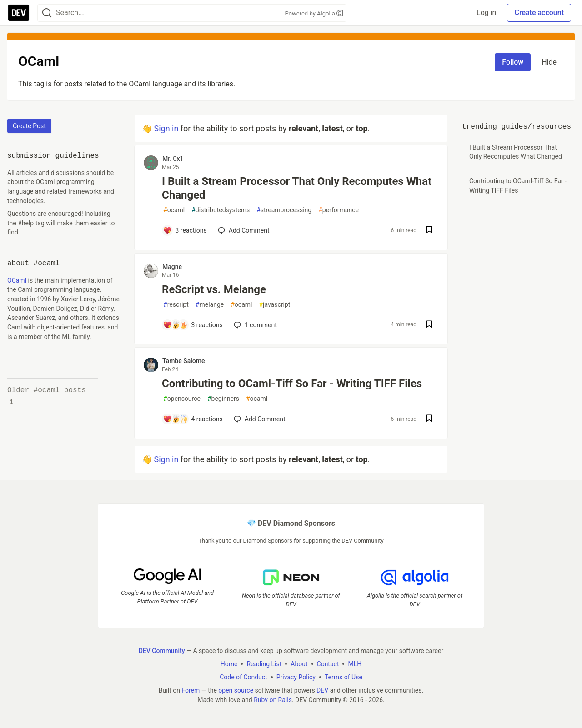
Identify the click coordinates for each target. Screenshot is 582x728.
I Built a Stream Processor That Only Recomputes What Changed (297, 188)
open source (236, 690)
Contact (328, 663)
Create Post (29, 126)
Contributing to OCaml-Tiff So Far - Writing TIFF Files (292, 384)
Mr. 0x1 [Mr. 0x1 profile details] (173, 159)
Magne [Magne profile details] (172, 267)
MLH (355, 663)
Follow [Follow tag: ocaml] (513, 62)
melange (210, 305)
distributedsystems (221, 210)
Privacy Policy (296, 677)
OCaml (17, 280)
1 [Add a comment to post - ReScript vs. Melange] (254, 325)
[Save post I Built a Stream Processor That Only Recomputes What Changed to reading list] (429, 231)
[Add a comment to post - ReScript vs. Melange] (193, 325)
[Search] (47, 13)
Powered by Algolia (314, 13)
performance (339, 210)
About (299, 663)
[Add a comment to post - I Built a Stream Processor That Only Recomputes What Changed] (185, 230)
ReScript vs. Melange (214, 289)
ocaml (174, 210)
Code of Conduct (243, 677)
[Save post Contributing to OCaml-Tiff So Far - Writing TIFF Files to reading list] (429, 419)
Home (229, 663)
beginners (223, 399)
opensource (182, 399)
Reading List (264, 663)
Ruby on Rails (273, 699)
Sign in (166, 128)
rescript (176, 305)
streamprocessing (284, 210)
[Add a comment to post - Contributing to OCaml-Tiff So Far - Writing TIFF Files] (193, 419)
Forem (191, 690)
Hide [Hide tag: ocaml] (549, 62)
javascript (274, 305)
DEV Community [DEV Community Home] (162, 650)
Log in (486, 12)
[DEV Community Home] (19, 13)
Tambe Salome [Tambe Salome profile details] (183, 361)
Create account (539, 12)
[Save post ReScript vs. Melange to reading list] (429, 325)
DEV (322, 690)
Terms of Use (344, 677)
